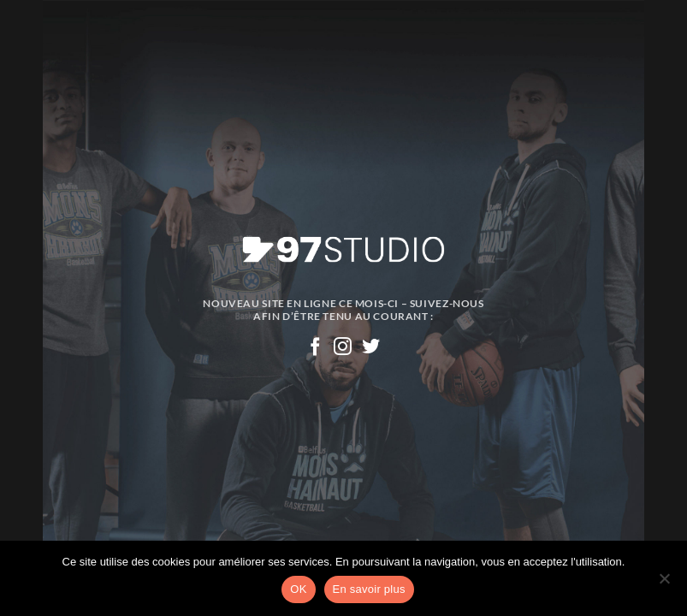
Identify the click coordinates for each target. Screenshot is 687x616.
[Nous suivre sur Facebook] (316, 348)
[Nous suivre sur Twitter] (371, 348)
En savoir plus (369, 589)
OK (298, 589)
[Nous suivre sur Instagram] (343, 348)
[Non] (664, 583)
